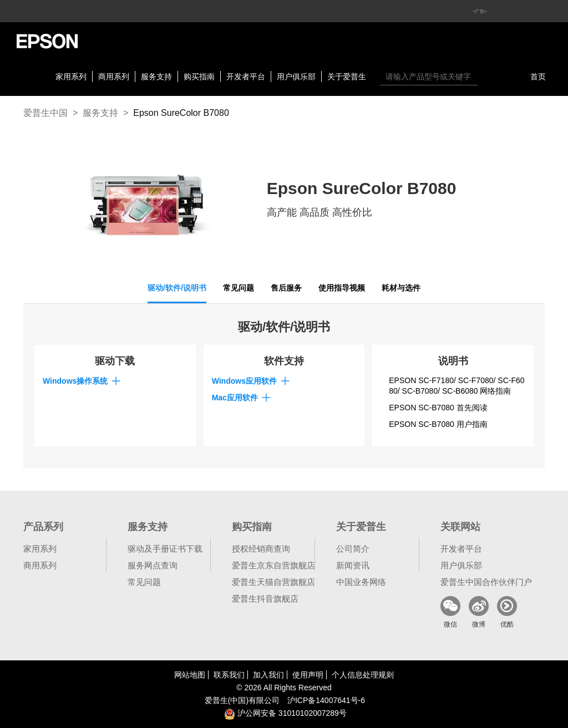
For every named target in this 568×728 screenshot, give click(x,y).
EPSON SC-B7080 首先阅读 (438, 408)
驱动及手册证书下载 (165, 549)
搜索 (489, 77)
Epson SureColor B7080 (181, 113)
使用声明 (308, 675)
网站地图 (190, 675)
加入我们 (268, 675)
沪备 (326, 700)
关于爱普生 (347, 77)
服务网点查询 (153, 565)
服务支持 (156, 77)
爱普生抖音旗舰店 (265, 599)
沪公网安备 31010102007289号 (285, 713)
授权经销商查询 (261, 549)
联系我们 (229, 675)
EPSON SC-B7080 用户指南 (438, 424)
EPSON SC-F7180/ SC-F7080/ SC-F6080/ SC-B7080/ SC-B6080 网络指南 (457, 386)
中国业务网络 (361, 582)
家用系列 (71, 77)
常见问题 (144, 582)
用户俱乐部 (296, 77)
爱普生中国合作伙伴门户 (486, 582)
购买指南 (199, 77)
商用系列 (114, 77)
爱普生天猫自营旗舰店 (273, 582)
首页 (538, 77)
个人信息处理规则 (363, 675)
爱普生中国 (45, 113)
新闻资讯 (353, 565)
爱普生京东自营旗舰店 (273, 565)
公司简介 (353, 549)
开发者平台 (246, 77)
